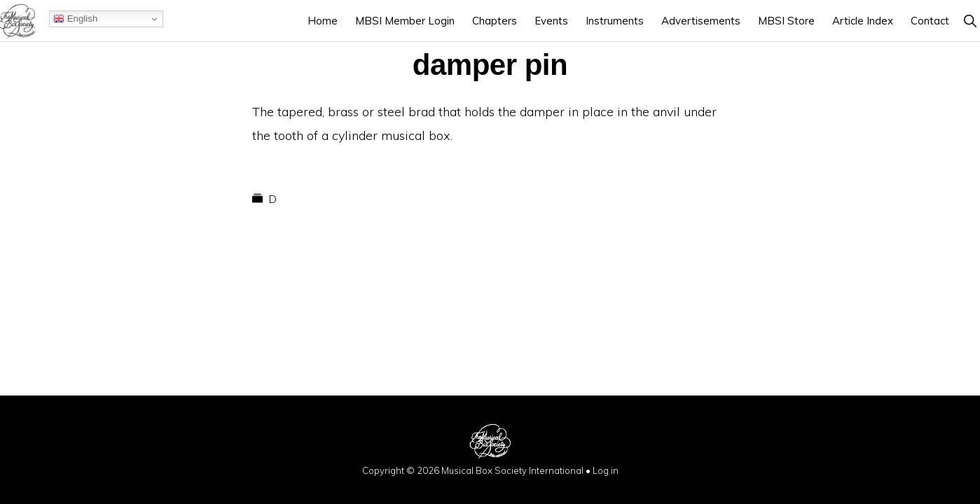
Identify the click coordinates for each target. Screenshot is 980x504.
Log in (606, 470)
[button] (970, 21)
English (75, 19)
